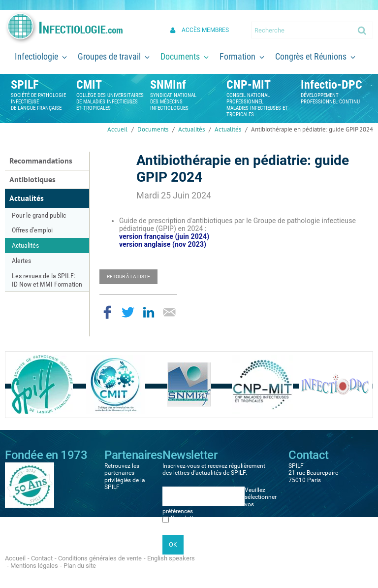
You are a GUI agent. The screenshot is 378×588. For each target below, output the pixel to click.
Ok (363, 30)
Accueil (117, 129)
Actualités (191, 129)
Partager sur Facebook (107, 312)
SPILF (25, 85)
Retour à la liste (128, 277)
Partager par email (169, 312)
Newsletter (184, 518)
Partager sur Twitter (128, 312)
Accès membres (205, 30)
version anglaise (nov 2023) (163, 244)
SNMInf (168, 85)
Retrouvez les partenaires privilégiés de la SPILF (125, 476)
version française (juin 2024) (164, 236)
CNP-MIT (249, 85)
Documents (153, 129)
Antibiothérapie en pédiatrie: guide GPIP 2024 (312, 129)
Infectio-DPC (331, 85)
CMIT (89, 85)
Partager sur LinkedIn (149, 312)
